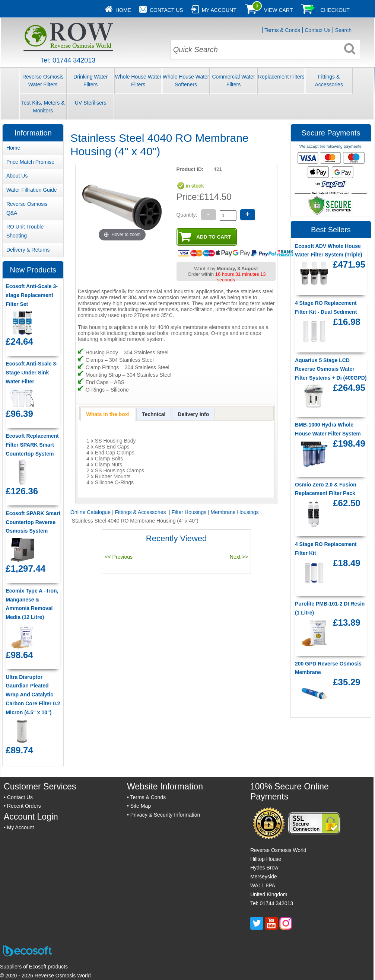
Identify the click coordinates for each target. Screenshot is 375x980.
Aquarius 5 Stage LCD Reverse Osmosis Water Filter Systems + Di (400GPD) (331, 369)
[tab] (108, 414)
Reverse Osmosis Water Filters (43, 81)
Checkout (335, 10)
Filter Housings (189, 512)
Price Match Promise (30, 162)
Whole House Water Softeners (186, 81)
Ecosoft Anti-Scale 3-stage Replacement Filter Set (32, 295)
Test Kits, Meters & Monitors (43, 107)
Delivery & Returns (28, 250)
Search (343, 30)
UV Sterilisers (91, 103)
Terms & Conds (282, 30)
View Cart (279, 10)
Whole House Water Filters (138, 81)
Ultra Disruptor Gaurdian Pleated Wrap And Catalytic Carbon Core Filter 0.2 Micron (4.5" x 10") (33, 695)
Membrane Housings (235, 512)
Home (123, 10)
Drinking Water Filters (90, 81)
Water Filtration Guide (32, 190)
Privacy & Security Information (165, 815)
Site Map (141, 806)
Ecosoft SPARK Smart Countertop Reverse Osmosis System (33, 522)
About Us (17, 176)
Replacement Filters (281, 77)
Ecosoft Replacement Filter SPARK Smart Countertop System (32, 445)
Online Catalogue (90, 512)
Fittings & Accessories (329, 81)
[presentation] (108, 414)
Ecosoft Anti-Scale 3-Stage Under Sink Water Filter (32, 373)
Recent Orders (24, 806)
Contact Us (166, 10)
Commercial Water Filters (233, 81)
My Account (219, 10)
